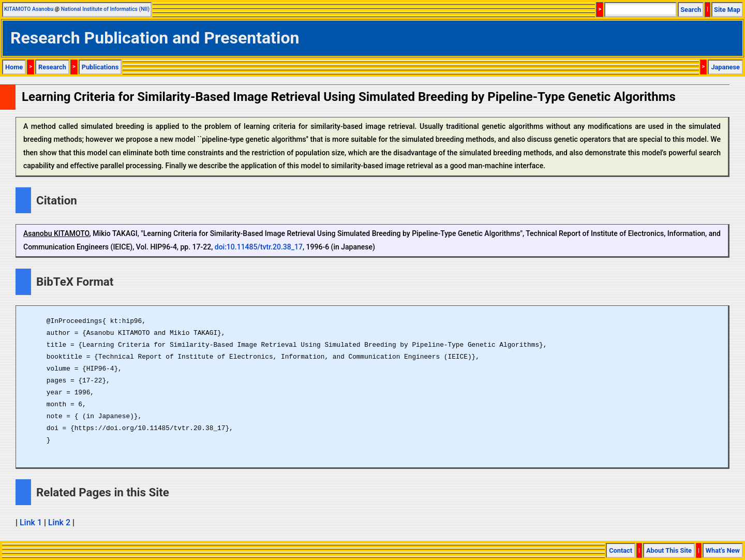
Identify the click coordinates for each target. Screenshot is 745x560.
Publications (100, 67)
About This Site (669, 550)
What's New (723, 550)
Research (52, 67)
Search (691, 10)
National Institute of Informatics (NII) (105, 9)
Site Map (727, 10)
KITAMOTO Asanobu (29, 9)
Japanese (725, 67)
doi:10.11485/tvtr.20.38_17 (259, 247)
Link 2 (59, 522)
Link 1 (31, 522)
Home (14, 67)
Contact (621, 550)
